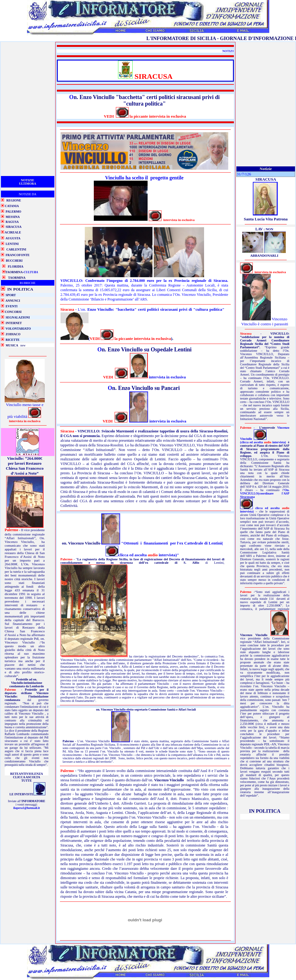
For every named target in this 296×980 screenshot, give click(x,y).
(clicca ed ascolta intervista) (264, 442)
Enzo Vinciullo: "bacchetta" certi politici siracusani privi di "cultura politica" (156, 309)
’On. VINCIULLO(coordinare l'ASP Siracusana (265, 493)
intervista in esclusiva (167, 377)
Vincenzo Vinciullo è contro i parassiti (265, 321)
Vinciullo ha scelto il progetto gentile (144, 178)
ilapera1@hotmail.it (27, 808)
